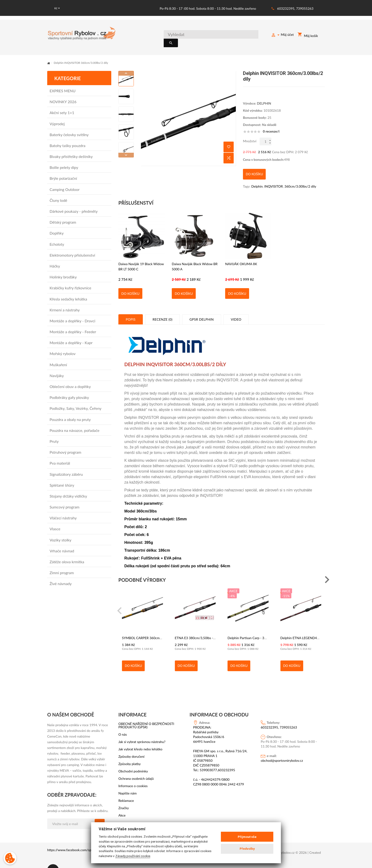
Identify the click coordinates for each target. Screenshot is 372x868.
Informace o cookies (133, 775)
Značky (124, 797)
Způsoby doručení (131, 746)
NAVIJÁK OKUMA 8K (241, 253)
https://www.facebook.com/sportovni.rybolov (80, 839)
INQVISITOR (274, 175)
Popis (131, 308)
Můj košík (308, 35)
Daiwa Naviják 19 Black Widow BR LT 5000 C (141, 256)
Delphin (257, 175)
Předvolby (247, 849)
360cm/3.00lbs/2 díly (300, 175)
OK (100, 813)
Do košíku (130, 283)
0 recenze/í (271, 125)
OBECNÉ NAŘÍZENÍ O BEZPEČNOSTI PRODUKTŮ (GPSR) (146, 715)
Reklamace (126, 790)
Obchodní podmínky (133, 760)
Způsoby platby (130, 753)
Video (236, 308)
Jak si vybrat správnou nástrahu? (142, 731)
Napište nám (128, 782)
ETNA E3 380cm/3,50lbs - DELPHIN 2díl (205, 627)
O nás (123, 724)
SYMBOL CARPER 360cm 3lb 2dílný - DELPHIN (157, 627)
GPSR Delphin (202, 308)
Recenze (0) (163, 308)
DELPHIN (264, 97)
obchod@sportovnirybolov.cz (282, 750)
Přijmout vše (247, 837)
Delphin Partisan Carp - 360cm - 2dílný (256, 627)
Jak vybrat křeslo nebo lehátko (140, 738)
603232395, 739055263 (295, 8)
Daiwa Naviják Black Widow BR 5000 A (195, 256)
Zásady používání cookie (133, 856)
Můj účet (282, 35)
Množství (250, 135)
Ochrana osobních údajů (136, 768)
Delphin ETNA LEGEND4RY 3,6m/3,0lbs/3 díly (315, 627)
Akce (122, 804)
